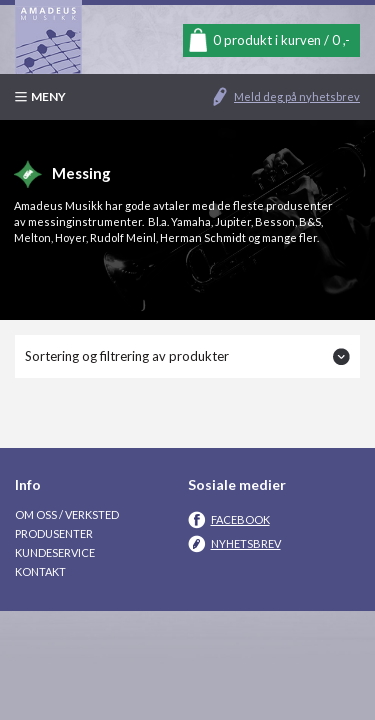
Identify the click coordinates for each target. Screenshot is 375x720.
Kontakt (40, 571)
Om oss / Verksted (67, 514)
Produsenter (54, 533)
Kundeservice (55, 552)
